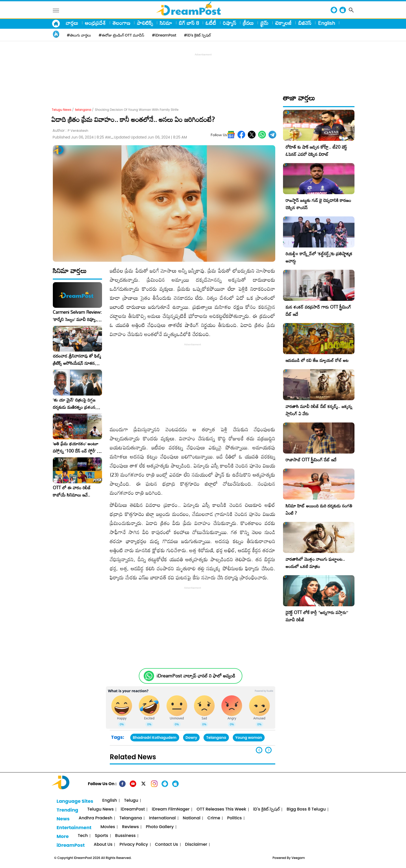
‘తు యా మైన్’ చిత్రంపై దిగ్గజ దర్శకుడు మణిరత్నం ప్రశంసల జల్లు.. (75, 404)
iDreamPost (133, 809)
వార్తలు (72, 23)
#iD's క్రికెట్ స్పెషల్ (197, 35)
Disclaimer (196, 845)
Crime (214, 818)
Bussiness (125, 836)
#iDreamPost (164, 35)
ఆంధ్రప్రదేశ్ (95, 23)
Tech (83, 836)
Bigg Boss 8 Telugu (306, 809)
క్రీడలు (248, 23)
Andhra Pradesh (96, 818)
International (162, 818)
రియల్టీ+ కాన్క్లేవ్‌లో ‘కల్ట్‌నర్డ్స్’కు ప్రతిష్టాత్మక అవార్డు (319, 257)
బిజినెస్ (305, 23)
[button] (268, 750)
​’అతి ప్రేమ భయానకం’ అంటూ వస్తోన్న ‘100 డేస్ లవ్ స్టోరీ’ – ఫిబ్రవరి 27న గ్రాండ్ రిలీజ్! (76, 447)
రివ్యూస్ (230, 23)
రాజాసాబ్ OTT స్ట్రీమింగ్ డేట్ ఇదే (311, 460)
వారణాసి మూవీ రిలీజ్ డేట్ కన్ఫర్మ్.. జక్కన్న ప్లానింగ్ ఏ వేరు (319, 410)
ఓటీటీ (211, 23)
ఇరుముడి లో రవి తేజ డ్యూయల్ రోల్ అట (317, 360)
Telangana (216, 738)
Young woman (249, 738)
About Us (103, 845)
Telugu (131, 801)
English (327, 23)
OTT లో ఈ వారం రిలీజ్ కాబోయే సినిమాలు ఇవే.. (72, 491)
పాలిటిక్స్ (145, 23)
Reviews (130, 827)
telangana (83, 110)
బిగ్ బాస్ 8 (189, 23)
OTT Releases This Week (221, 809)
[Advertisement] (203, 69)
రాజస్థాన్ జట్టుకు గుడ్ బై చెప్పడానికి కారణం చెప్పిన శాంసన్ (318, 204)
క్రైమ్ (264, 23)
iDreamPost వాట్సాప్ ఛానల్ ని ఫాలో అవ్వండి (196, 676)
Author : (70, 131)
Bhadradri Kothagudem (155, 738)
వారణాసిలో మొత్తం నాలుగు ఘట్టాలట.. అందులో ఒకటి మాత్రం (315, 563)
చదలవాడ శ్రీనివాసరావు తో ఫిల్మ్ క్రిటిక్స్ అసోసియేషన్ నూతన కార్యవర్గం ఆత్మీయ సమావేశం (77, 360)
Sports (101, 836)
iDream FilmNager (171, 809)
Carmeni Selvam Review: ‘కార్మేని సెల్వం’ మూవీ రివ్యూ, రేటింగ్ (77, 316)
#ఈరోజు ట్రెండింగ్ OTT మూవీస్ (121, 35)
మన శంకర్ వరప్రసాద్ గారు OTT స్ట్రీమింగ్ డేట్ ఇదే (318, 311)
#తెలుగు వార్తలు (79, 35)
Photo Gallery (160, 827)
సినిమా (166, 23)
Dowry (191, 738)
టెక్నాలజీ (283, 23)
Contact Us (167, 845)
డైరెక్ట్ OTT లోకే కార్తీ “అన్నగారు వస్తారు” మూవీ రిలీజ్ (317, 616)
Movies (108, 827)
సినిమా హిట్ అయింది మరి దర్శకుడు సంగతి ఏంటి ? (319, 509)
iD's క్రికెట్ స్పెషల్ (266, 809)
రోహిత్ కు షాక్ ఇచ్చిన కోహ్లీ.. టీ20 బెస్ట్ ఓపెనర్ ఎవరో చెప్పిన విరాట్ (316, 151)
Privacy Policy (134, 845)
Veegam (298, 858)
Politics (234, 818)
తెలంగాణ (121, 23)
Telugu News (62, 110)
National (192, 818)
